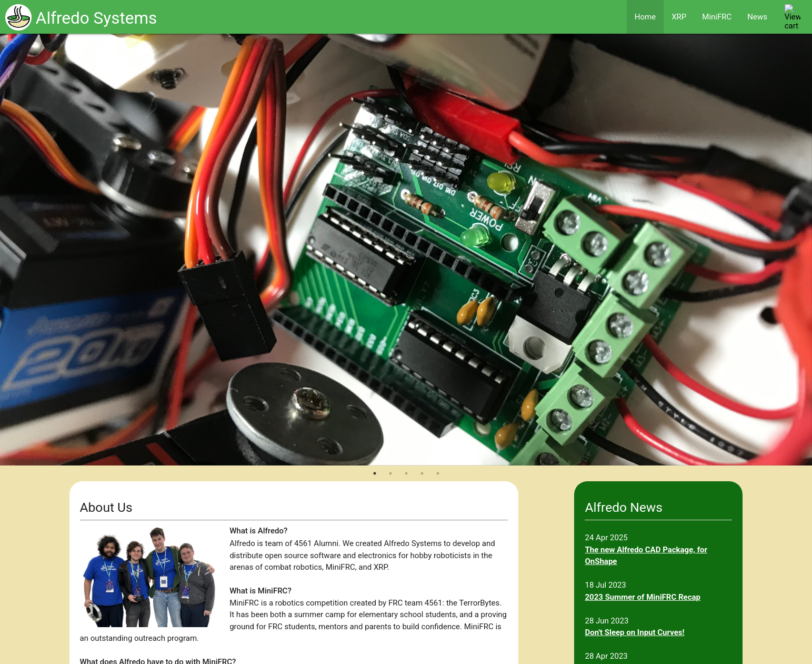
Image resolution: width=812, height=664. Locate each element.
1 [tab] (375, 473)
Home (645, 17)
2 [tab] (390, 473)
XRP (679, 17)
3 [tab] (406, 473)
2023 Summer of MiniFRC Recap (643, 597)
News (757, 17)
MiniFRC (717, 17)
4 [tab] (422, 473)
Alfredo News (623, 507)
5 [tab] (438, 473)
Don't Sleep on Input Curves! (634, 632)
